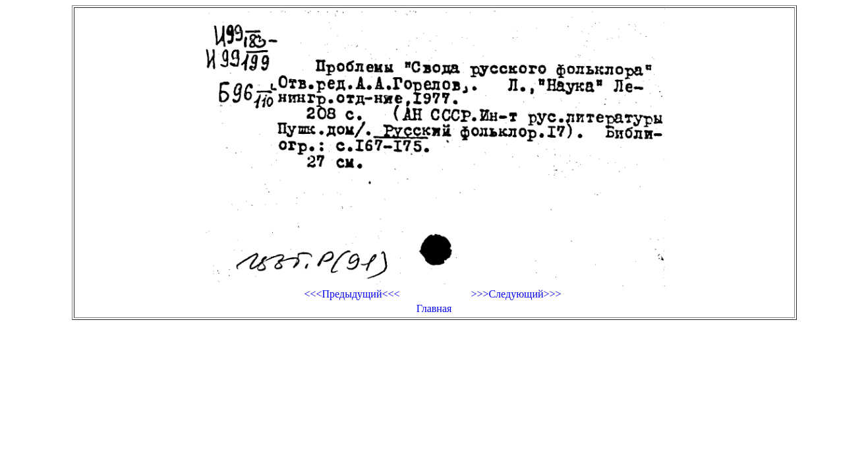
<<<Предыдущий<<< (352, 294)
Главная (434, 308)
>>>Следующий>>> (516, 294)
